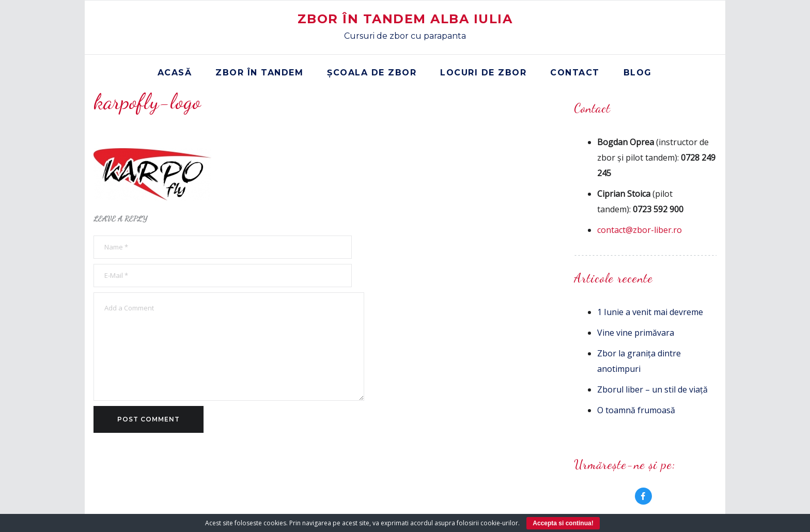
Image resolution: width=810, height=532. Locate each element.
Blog (638, 73)
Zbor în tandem (259, 73)
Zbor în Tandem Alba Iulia (405, 19)
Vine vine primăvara (636, 333)
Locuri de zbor (483, 73)
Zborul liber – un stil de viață (652, 389)
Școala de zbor (372, 73)
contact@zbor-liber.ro (640, 230)
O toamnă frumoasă (636, 410)
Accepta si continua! (563, 523)
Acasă (175, 73)
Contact (575, 73)
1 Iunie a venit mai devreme (650, 312)
